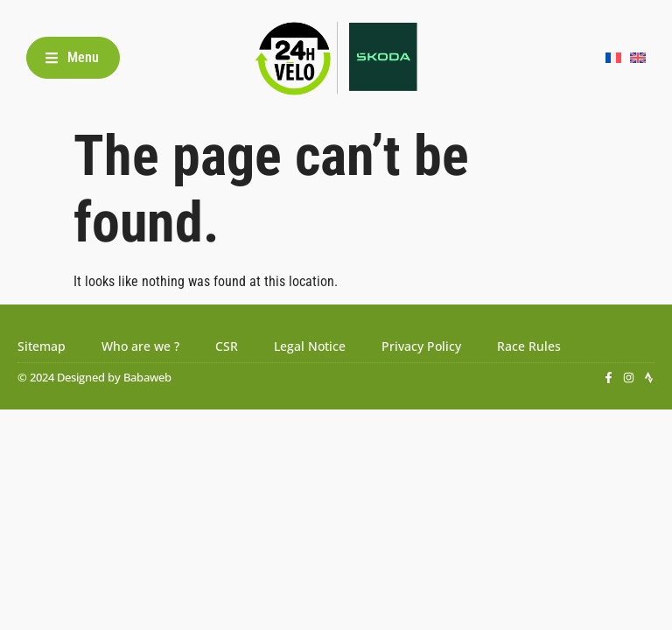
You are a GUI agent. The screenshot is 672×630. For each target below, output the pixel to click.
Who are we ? (140, 346)
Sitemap (42, 346)
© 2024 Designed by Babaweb (94, 377)
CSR (227, 346)
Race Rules (529, 346)
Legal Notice (310, 346)
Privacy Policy (421, 346)
